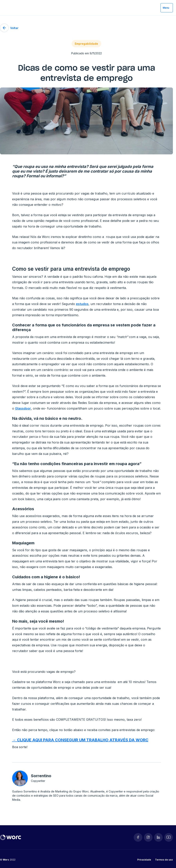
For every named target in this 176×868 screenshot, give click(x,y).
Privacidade (144, 860)
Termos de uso (164, 860)
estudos (82, 304)
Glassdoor (23, 408)
